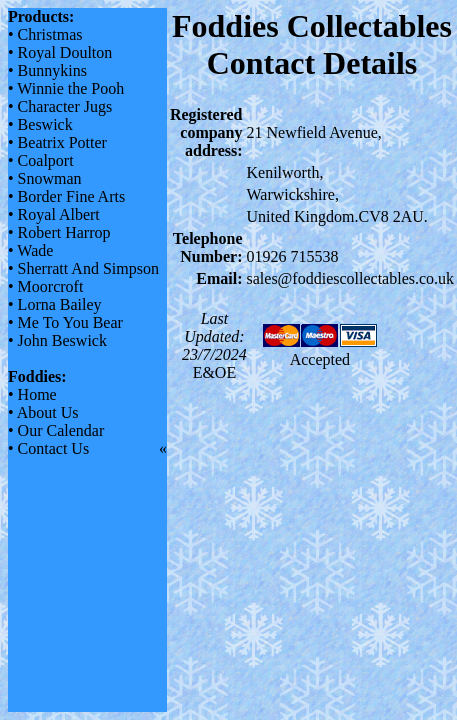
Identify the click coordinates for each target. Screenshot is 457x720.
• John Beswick (57, 340)
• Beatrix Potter (57, 142)
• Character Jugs (60, 106)
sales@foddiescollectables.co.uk (351, 278)
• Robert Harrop (59, 232)
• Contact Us (48, 448)
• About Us (43, 412)
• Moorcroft (45, 286)
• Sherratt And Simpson (83, 268)
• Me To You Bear (65, 322)
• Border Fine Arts (66, 196)
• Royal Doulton (60, 52)
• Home (32, 394)
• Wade (30, 250)
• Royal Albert (54, 214)
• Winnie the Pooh (66, 88)
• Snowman (45, 178)
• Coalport (41, 160)
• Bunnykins (47, 70)
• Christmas (45, 34)
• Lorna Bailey (55, 304)
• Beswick (40, 124)
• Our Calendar (56, 430)
